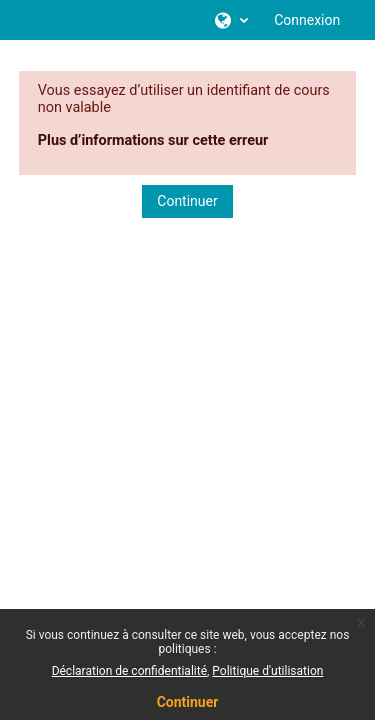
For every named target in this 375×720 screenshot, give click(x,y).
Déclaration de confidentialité (129, 671)
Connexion (307, 20)
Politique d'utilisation (267, 671)
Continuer (187, 201)
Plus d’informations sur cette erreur (153, 140)
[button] (230, 20)
